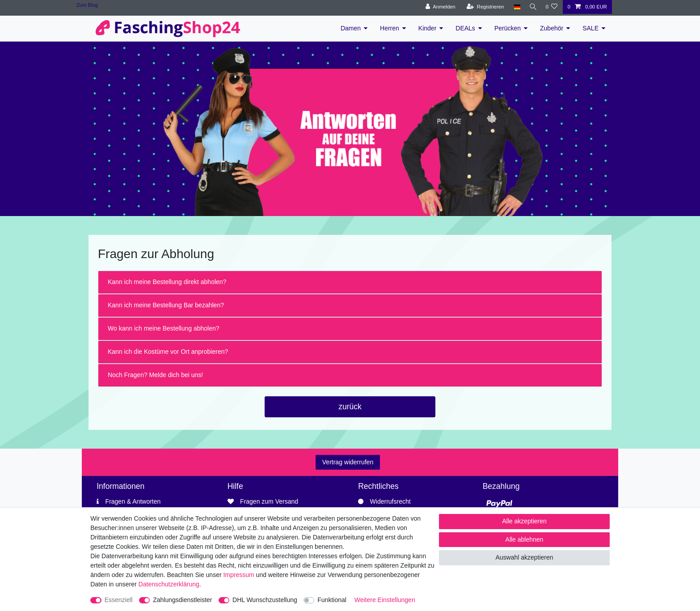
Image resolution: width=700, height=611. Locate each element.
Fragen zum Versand (269, 501)
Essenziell (119, 600)
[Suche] (531, 7)
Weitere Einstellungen (385, 600)
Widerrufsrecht (390, 501)
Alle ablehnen (525, 539)
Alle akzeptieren (524, 521)
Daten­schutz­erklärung (169, 584)
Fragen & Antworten (133, 501)
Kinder (427, 28)
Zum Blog (87, 5)
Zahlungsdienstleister (182, 600)
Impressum (238, 575)
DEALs (465, 28)
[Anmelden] (438, 7)
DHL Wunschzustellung (265, 600)
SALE (590, 28)
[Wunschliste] (551, 7)
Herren (390, 28)
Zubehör (552, 28)
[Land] (514, 7)
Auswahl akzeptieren (524, 557)
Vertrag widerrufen (348, 462)
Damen (351, 28)
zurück (350, 407)
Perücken (508, 28)
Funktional (332, 600)
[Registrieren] (483, 7)
